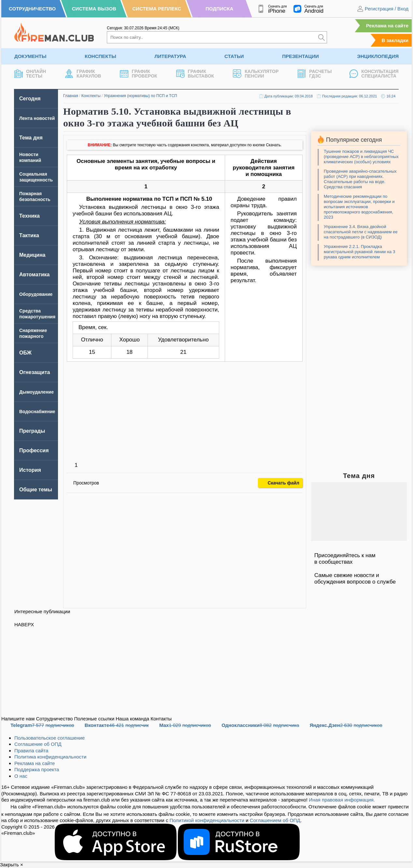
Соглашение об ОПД (38, 744)
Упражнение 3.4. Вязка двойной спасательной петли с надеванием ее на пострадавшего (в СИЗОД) (361, 232)
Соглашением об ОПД (275, 820)
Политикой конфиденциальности (207, 820)
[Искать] (321, 37)
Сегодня (30, 99)
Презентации (300, 56)
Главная (71, 96)
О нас (21, 776)
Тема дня (31, 138)
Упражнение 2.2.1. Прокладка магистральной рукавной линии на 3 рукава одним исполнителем (359, 252)
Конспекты (100, 56)
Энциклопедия (378, 56)
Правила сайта (31, 751)
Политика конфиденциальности (50, 757)
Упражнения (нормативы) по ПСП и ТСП (141, 96)
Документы (30, 56)
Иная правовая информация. (342, 800)
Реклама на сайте (387, 26)
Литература (170, 56)
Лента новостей (37, 118)
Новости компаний (30, 157)
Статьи (234, 56)
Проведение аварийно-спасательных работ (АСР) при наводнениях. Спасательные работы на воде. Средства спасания (360, 179)
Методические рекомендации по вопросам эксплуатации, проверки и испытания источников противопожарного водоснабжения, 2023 (359, 207)
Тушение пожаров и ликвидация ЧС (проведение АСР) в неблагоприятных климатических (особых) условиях (361, 157)
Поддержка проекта (37, 769)
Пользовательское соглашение (50, 738)
